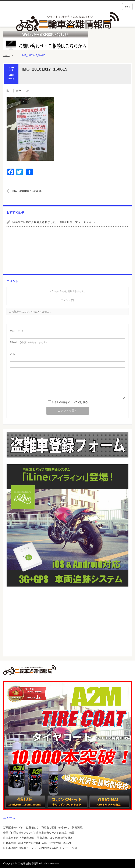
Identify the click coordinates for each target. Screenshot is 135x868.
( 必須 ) (17, 331)
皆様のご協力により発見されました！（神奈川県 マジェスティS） (54, 222)
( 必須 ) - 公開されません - (29, 342)
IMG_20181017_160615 (27, 191)
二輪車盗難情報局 (28, 864)
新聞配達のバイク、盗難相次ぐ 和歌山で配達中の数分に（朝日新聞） (44, 828)
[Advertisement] (67, 255)
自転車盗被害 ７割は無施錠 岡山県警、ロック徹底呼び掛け (38, 838)
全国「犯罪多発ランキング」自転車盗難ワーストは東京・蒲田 (39, 833)
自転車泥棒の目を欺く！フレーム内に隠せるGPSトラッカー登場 (40, 848)
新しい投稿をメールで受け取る (70, 402)
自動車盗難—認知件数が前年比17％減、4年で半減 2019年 (37, 843)
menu (127, 7)
